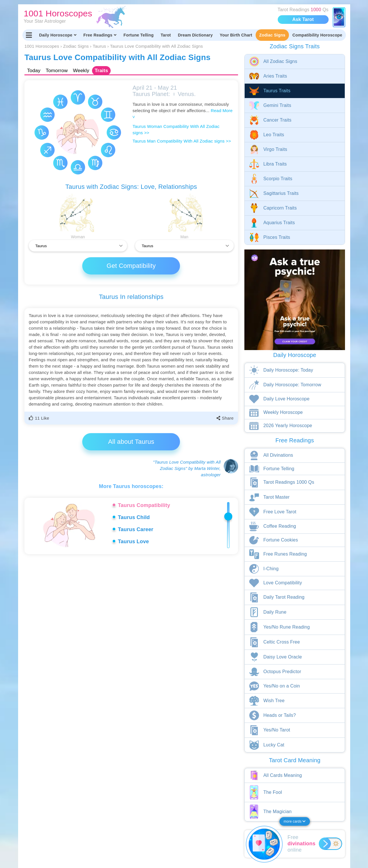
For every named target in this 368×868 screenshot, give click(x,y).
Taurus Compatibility (144, 505)
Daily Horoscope (58, 35)
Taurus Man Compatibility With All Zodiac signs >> (182, 141)
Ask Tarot (303, 19)
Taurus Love (133, 541)
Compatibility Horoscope (317, 35)
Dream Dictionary (195, 35)
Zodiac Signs (272, 35)
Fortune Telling (138, 35)
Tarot (166, 35)
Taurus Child (134, 517)
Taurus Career (136, 529)
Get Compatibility (131, 266)
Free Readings (100, 35)
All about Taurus (131, 442)
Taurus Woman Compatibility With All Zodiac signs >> (176, 129)
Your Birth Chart (236, 35)
